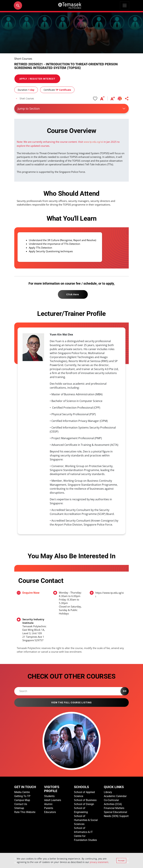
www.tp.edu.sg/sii (93, 142)
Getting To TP (22, 796)
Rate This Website (25, 812)
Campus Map (22, 800)
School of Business (85, 800)
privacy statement (99, 862)
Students (49, 796)
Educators (50, 812)
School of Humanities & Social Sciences (86, 820)
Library (108, 792)
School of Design (84, 804)
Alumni (48, 804)
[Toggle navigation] (125, 5)
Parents (49, 808)
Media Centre (22, 792)
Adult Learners (53, 800)
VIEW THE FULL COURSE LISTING (71, 703)
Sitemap (19, 808)
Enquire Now (31, 593)
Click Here (73, 294)
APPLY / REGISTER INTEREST (37, 79)
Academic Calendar (115, 796)
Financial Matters (114, 808)
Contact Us (21, 804)
